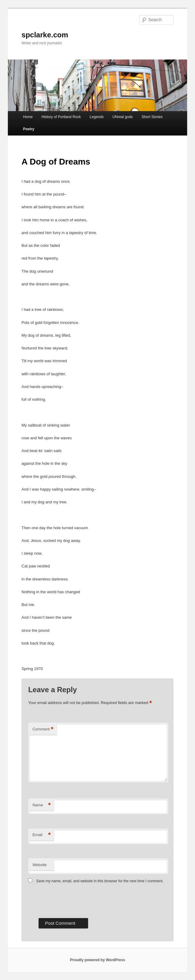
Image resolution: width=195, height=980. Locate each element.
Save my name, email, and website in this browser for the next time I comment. (100, 881)
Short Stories (152, 117)
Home (28, 117)
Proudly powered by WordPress (97, 960)
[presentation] (74, 900)
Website (40, 865)
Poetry (29, 129)
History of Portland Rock (61, 117)
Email (42, 835)
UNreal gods (123, 117)
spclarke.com (45, 35)
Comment (43, 729)
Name (42, 805)
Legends (97, 117)
